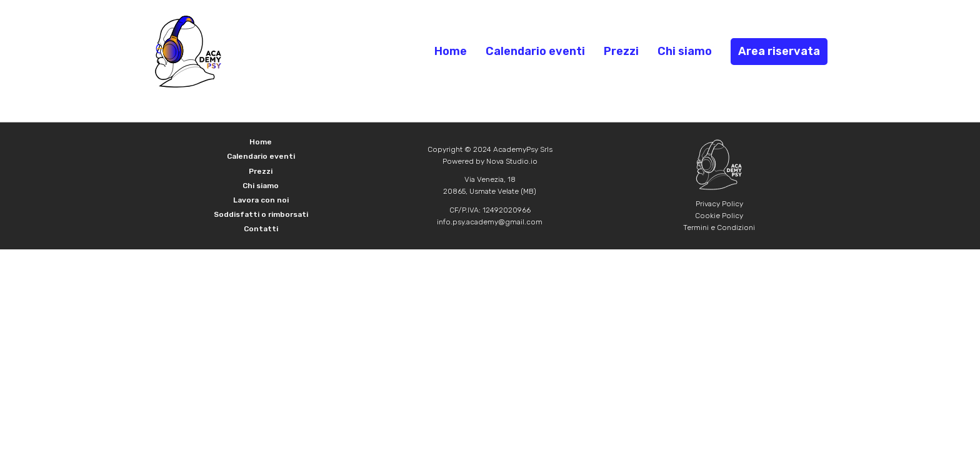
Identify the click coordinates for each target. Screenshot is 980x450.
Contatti (261, 229)
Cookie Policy (719, 216)
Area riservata (779, 51)
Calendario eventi (535, 51)
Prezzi (621, 51)
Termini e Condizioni (719, 227)
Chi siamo (685, 51)
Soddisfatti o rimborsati (261, 214)
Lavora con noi (261, 200)
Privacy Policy (719, 204)
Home (451, 51)
